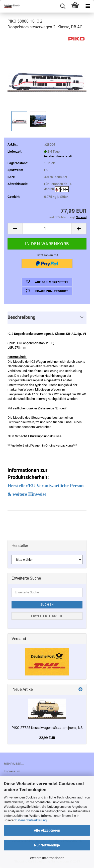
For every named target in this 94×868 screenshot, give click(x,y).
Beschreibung (21, 317)
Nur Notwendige (47, 845)
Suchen (47, 605)
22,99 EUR (47, 738)
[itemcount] (47, 229)
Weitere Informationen (47, 858)
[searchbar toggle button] (63, 6)
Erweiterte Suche (47, 616)
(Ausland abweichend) (58, 156)
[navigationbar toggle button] (88, 6)
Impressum (12, 771)
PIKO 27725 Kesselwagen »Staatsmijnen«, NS (47, 728)
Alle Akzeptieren (47, 830)
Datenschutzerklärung (31, 820)
